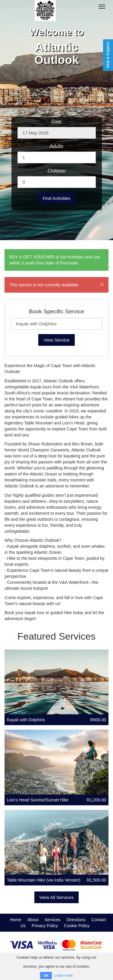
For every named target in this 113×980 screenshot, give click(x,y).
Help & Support (108, 55)
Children (57, 171)
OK (46, 975)
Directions (76, 920)
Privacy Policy (45, 926)
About (33, 920)
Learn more (63, 975)
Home (16, 920)
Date (57, 122)
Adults (56, 146)
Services (52, 920)
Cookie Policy (77, 926)
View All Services (57, 897)
